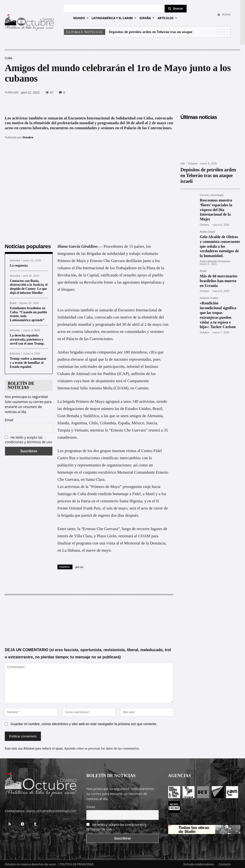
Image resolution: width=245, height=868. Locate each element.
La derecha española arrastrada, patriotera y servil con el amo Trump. (28, 339)
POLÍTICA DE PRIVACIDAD (77, 864)
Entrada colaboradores (199, 864)
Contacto (225, 864)
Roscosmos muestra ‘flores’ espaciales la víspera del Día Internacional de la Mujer (220, 196)
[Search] (176, 9)
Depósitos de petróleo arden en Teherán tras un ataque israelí (205, 171)
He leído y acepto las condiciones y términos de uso (28, 439)
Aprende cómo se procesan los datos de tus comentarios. (102, 748)
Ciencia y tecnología (212, 187)
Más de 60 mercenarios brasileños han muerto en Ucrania (218, 252)
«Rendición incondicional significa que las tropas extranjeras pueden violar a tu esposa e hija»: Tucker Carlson (219, 281)
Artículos (15, 260)
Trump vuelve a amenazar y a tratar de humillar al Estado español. (28, 362)
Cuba (8, 58)
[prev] (220, 32)
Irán (183, 164)
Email (9, 419)
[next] (227, 32)
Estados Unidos (209, 269)
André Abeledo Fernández (215, 234)
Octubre (28, 137)
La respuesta (19, 265)
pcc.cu (79, 566)
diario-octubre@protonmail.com (51, 810)
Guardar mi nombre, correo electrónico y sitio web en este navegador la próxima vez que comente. (84, 723)
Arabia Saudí (207, 212)
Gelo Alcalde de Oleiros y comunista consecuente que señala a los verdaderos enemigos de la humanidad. (219, 223)
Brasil (13, 302)
